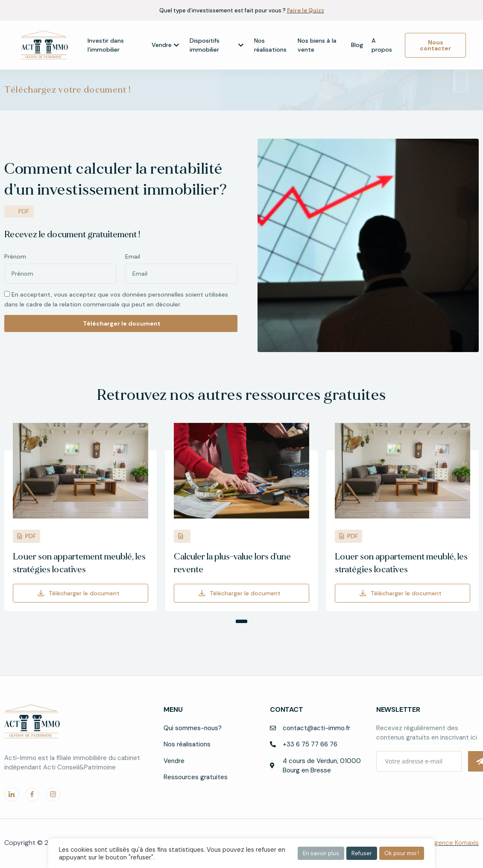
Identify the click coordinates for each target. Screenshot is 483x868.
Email (133, 256)
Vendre (165, 45)
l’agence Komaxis (454, 843)
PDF (31, 536)
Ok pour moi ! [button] (402, 853)
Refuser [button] (362, 853)
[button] (237, 621)
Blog (357, 45)
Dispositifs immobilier (217, 45)
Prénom (15, 256)
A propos (382, 45)
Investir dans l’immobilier (106, 45)
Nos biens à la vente (317, 45)
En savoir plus (321, 853)
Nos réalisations (270, 45)
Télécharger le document (84, 593)
